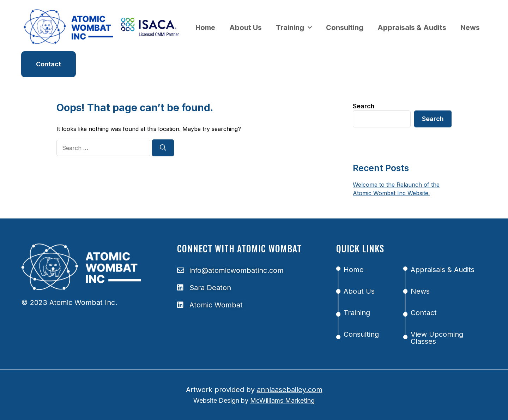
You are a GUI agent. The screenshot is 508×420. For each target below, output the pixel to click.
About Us (246, 28)
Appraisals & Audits (412, 28)
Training (294, 28)
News (470, 28)
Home (205, 28)
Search (364, 106)
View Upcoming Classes (437, 338)
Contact (424, 313)
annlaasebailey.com (290, 390)
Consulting (345, 28)
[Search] (163, 148)
